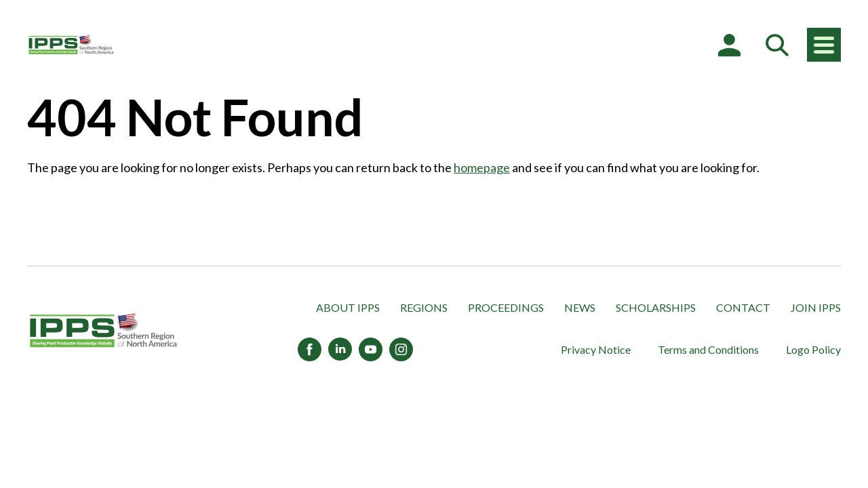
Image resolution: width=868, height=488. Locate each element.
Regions (424, 307)
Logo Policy (813, 349)
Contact (743, 307)
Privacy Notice (596, 349)
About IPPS (348, 307)
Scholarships (656, 307)
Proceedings (506, 307)
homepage (482, 167)
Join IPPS (816, 307)
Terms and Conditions (708, 349)
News (580, 307)
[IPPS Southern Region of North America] (71, 45)
